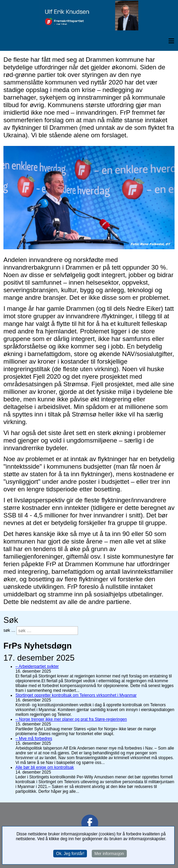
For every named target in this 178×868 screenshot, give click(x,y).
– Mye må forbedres (34, 739)
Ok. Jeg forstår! (70, 854)
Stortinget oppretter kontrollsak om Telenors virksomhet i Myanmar (76, 695)
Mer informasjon (109, 854)
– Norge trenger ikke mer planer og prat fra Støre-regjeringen (71, 719)
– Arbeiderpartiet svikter (37, 666)
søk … (9, 630)
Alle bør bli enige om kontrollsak (45, 767)
